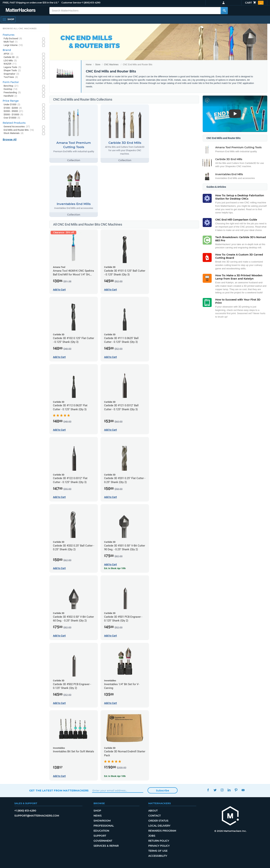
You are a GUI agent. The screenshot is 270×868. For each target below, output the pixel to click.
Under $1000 (12, 105)
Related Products (14, 123)
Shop (97, 811)
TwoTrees (11, 77)
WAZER (10, 64)
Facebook (208, 790)
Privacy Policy (159, 846)
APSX (8, 54)
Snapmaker (11, 74)
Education (101, 831)
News (98, 816)
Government (103, 841)
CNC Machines (111, 65)
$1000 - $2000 (13, 108)
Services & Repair (106, 846)
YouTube (243, 790)
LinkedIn (229, 790)
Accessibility (158, 856)
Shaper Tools (12, 71)
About (153, 811)
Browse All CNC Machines (20, 29)
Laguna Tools (12, 67)
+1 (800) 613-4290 (91, 3)
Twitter (215, 790)
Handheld (10, 96)
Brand (7, 50)
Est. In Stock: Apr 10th (115, 568)
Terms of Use (158, 851)
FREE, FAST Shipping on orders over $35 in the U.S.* (31, 3)
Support (100, 836)
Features (9, 35)
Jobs (152, 836)
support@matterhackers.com (37, 816)
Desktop (11, 89)
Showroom (102, 821)
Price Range (11, 101)
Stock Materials (14, 133)
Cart (254, 3)
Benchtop (11, 86)
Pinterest (236, 790)
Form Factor (11, 82)
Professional (104, 826)
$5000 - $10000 (13, 115)
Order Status (158, 821)
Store (98, 65)
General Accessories (17, 127)
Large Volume (13, 45)
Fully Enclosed (13, 39)
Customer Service (71, 3)
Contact (154, 816)
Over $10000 (12, 118)
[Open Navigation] (8, 19)
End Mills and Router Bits (19, 130)
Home (89, 65)
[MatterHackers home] (230, 816)
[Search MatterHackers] (224, 11)
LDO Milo (10, 61)
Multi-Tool (11, 42)
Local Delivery (159, 826)
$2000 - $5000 (13, 111)
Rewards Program (162, 831)
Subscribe (163, 791)
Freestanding (12, 93)
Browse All (10, 139)
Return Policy (159, 841)
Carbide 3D (11, 57)
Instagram (222, 790)
